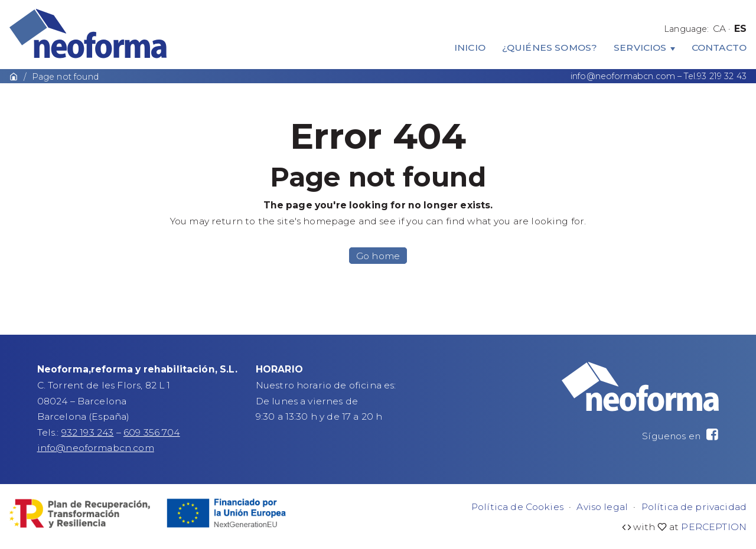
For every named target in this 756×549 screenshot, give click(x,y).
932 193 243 (88, 432)
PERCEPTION (714, 527)
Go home (378, 255)
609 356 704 (152, 432)
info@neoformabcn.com (623, 76)
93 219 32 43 (722, 76)
